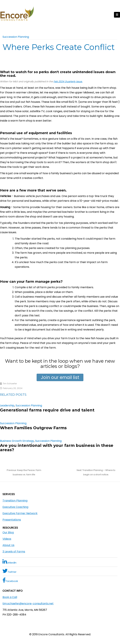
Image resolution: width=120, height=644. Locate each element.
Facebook (10, 580)
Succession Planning (16, 37)
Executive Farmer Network (20, 513)
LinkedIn (9, 562)
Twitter (9, 571)
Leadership (7, 405)
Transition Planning (15, 501)
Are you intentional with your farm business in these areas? (57, 448)
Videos (7, 539)
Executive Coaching (15, 507)
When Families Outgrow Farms (33, 428)
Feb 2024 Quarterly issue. (68, 81)
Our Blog (8, 532)
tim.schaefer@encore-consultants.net (28, 604)
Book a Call (10, 597)
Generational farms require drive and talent (47, 410)
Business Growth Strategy (17, 441)
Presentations (12, 520)
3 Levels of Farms (14, 552)
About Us (8, 545)
